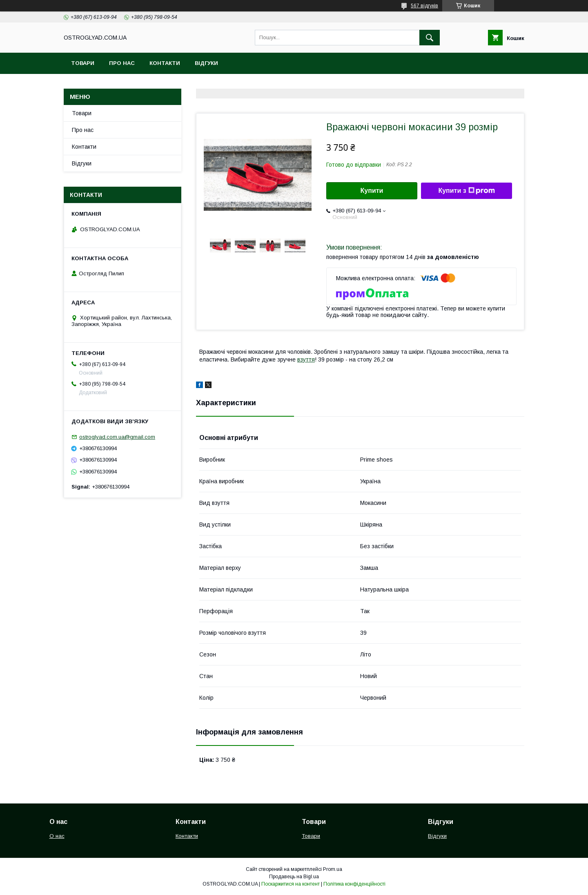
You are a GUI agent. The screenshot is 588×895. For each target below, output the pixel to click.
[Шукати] (430, 38)
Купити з (466, 191)
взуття (306, 359)
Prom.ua (333, 869)
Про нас (122, 63)
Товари (83, 63)
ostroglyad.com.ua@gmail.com (117, 437)
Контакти (165, 63)
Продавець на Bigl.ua (294, 877)
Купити (372, 191)
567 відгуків (424, 6)
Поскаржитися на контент (291, 884)
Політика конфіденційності (354, 884)
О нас (57, 836)
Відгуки (206, 63)
